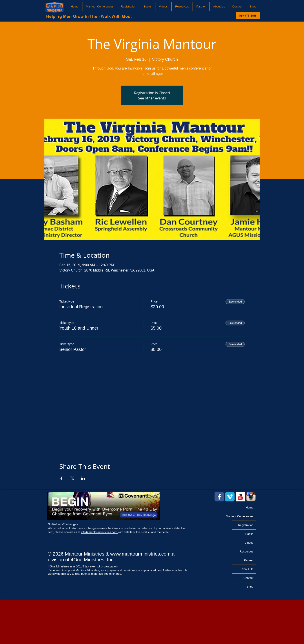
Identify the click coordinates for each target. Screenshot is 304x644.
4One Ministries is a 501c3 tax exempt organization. (83, 566)
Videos (249, 543)
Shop (250, 587)
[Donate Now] (248, 16)
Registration (246, 525)
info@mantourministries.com (100, 532)
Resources (246, 551)
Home (250, 507)
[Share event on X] (72, 478)
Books (249, 534)
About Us (247, 569)
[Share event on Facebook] (61, 478)
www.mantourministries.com (140, 554)
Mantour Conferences (243, 516)
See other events (152, 98)
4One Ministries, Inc (93, 560)
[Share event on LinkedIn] (83, 478)
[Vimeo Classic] (230, 497)
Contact (248, 578)
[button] (100, 7)
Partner (249, 560)
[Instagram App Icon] (251, 497)
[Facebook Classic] (219, 497)
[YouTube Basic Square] (240, 497)
